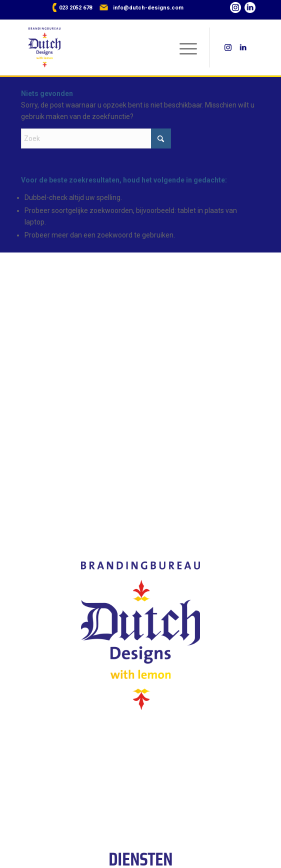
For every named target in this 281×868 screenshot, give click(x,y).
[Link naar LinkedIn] (252, 9)
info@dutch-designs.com (148, 8)
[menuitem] (183, 47)
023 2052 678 (75, 8)
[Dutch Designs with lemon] (118, 47)
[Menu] (183, 47)
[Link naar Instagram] (237, 9)
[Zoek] (96, 138)
